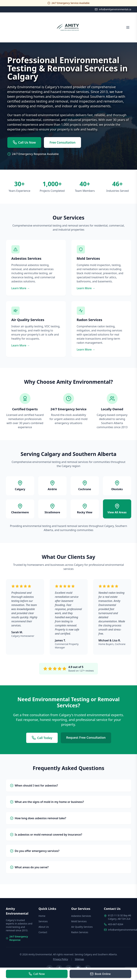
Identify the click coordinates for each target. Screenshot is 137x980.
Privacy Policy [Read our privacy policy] (61, 959)
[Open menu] (128, 27)
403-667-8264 (116, 924)
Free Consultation (63, 143)
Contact (43, 932)
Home (42, 916)
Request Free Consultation (86, 738)
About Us (44, 927)
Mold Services (79, 921)
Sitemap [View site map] (79, 959)
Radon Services (80, 932)
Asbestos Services (81, 916)
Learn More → (21, 288)
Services (43, 921)
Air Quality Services (82, 927)
